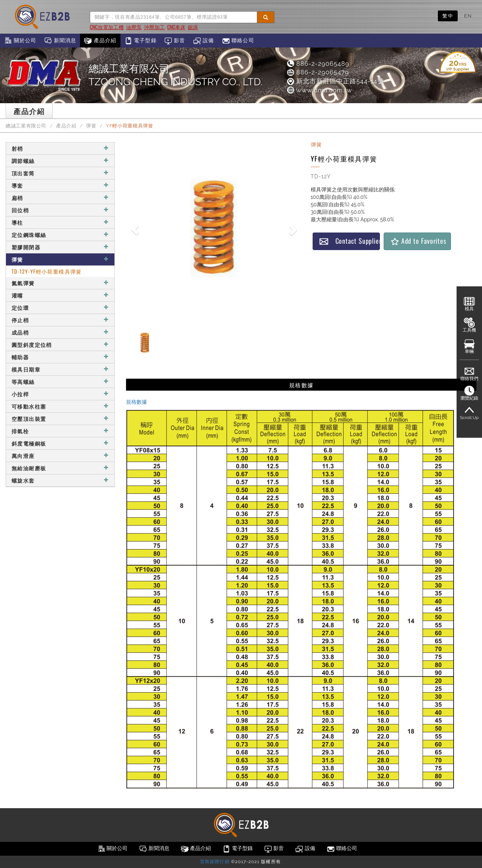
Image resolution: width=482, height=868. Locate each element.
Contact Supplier (349, 241)
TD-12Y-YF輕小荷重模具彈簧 (47, 271)
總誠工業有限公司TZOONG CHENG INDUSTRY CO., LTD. (176, 75)
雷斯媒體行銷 (215, 862)
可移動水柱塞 (60, 406)
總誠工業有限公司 (26, 126)
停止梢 (60, 320)
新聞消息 (60, 41)
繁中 (448, 16)
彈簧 (91, 126)
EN (468, 16)
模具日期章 (60, 369)
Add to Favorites (418, 241)
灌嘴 (60, 295)
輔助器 (60, 357)
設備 (204, 41)
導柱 (60, 222)
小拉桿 (60, 394)
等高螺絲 (60, 381)
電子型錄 (140, 41)
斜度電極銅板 (60, 443)
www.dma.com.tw (319, 90)
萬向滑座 (60, 455)
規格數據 (136, 402)
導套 (60, 185)
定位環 (60, 307)
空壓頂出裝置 (60, 418)
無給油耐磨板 (60, 468)
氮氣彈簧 (60, 283)
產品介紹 (100, 41)
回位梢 (60, 210)
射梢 (60, 148)
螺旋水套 (60, 480)
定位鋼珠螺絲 (60, 235)
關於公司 (20, 41)
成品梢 (60, 332)
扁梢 (60, 198)
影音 (175, 41)
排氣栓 (60, 431)
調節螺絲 (60, 161)
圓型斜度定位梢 (60, 344)
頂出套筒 (60, 173)
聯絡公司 (238, 41)
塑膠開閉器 (60, 247)
